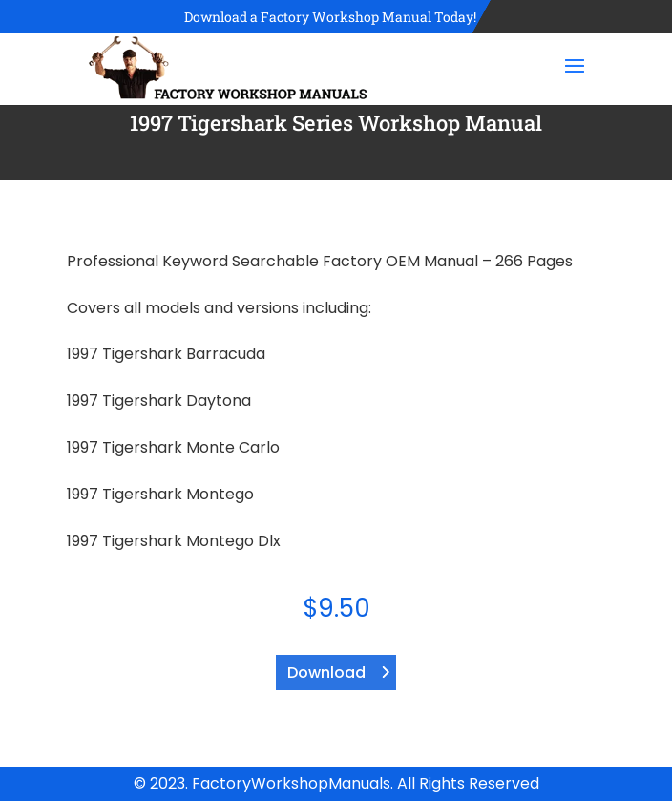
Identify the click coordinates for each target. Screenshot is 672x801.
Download (326, 673)
